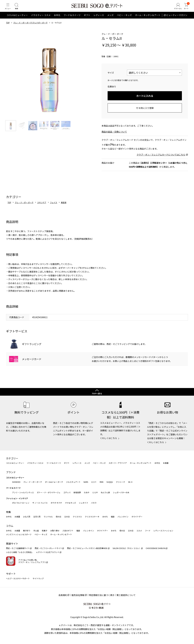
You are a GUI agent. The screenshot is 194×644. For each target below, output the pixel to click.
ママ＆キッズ (70, 503)
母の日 (59, 517)
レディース (99, 19)
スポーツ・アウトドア (118, 463)
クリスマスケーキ (92, 517)
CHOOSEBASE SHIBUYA (156, 548)
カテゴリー (12, 458)
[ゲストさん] (176, 8)
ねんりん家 (105, 492)
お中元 (57, 19)
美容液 (64, 206)
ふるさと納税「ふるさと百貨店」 (20, 552)
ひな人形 (27, 517)
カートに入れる (145, 99)
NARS (86, 482)
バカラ (94, 503)
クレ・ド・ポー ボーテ (24, 206)
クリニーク (120, 482)
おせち (105, 517)
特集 (8, 512)
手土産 (36, 531)
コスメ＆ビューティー (17, 19)
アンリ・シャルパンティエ (23, 492)
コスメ (139, 531)
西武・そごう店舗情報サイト (18, 548)
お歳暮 (166, 463)
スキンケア (42, 206)
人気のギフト (68, 531)
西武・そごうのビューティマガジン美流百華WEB (87, 548)
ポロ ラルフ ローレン (21, 503)
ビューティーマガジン (177, 19)
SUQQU (110, 482)
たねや (87, 492)
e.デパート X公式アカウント (48, 552)
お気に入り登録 (146, 112)
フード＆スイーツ (72, 19)
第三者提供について (126, 595)
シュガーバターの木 (121, 492)
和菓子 (45, 531)
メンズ (110, 19)
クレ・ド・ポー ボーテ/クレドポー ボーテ (30, 26)
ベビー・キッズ (124, 19)
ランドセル (48, 517)
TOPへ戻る (97, 393)
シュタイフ (84, 503)
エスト (94, 482)
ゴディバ (67, 492)
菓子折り (27, 531)
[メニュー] (8, 8)
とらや (95, 492)
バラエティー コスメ (41, 19)
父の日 (67, 517)
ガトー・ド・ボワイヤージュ (49, 492)
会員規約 (63, 595)
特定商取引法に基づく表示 (102, 595)
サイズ (111, 76)
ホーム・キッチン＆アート (148, 19)
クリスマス (77, 517)
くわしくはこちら (109, 438)
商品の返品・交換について (114, 135)
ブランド (11, 472)
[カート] (186, 8)
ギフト (87, 19)
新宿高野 (77, 492)
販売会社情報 (78, 595)
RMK (101, 482)
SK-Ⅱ (130, 482)
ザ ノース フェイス (40, 503)
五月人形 (37, 517)
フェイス (54, 206)
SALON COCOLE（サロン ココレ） (127, 548)
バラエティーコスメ (35, 463)
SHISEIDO (16, 482)
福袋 (113, 517)
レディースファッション (163, 531)
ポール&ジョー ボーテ (54, 482)
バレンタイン (123, 517)
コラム (10, 526)
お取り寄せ (55, 531)
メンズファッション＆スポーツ (19, 534)
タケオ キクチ (56, 503)
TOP (8, 26)
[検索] (18, 8)
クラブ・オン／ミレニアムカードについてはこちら (161, 158)
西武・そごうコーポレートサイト (48, 548)
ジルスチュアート (73, 482)
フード (148, 531)
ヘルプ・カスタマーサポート (18, 578)
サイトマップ (38, 578)
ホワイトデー (137, 517)
